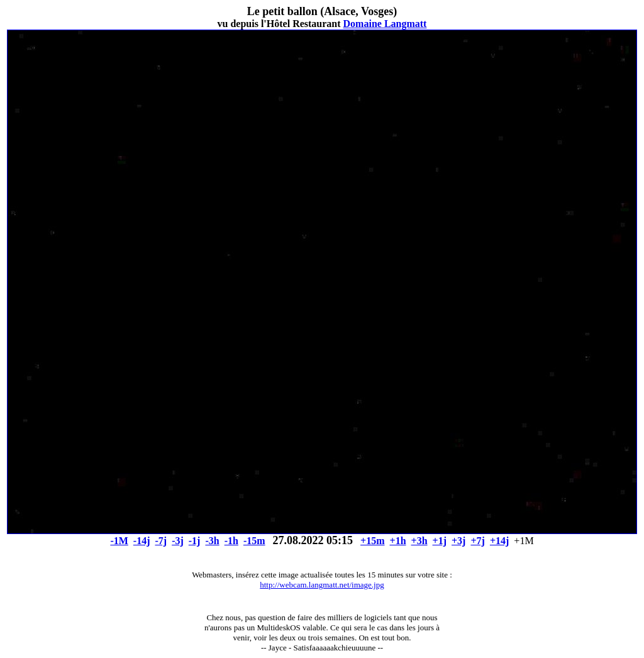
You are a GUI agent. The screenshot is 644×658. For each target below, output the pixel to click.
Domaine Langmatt (385, 24)
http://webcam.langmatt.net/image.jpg (322, 585)
